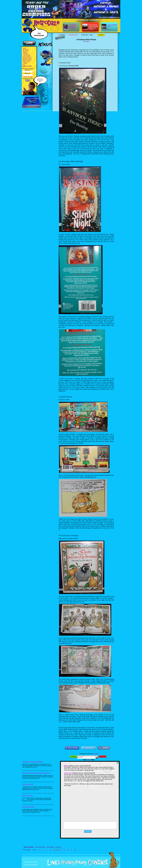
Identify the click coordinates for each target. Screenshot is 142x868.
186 (40, 850)
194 (67, 850)
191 (57, 850)
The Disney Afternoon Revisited (73, 26)
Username (28, 70)
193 (64, 850)
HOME (24, 48)
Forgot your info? (28, 77)
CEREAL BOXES (27, 58)
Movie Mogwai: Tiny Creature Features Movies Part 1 (36, 773)
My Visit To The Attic (28, 796)
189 (50, 850)
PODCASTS (26, 62)
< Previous (34, 850)
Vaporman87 (68, 773)
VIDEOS (25, 52)
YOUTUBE (26, 50)
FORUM (25, 63)
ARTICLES (26, 51)
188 (47, 850)
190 (54, 850)
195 (71, 850)
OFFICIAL (58, 847)
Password (28, 73)
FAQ (24, 65)
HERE (26, 69)
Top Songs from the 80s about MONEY (32, 762)
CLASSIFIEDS (27, 55)
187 (43, 850)
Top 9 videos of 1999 (28, 784)
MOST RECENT (29, 847)
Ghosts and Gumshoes (28, 807)
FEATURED (50, 847)
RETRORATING (40, 847)
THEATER (25, 54)
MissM (87, 41)
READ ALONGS (27, 61)
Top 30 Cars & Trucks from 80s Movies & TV (93, 26)
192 (61, 850)
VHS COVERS (27, 57)
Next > (75, 850)
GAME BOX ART (27, 59)
